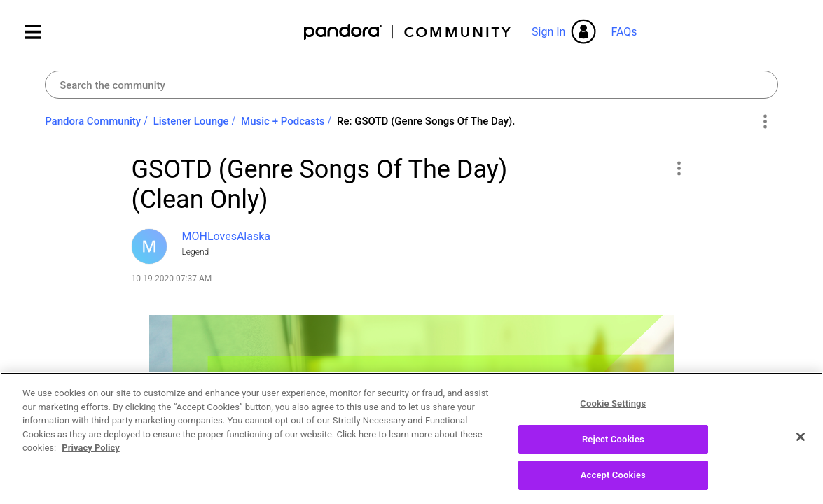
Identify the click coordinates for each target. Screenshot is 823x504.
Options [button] (765, 122)
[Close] (801, 437)
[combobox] (411, 85)
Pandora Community (408, 32)
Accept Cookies (613, 475)
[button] (679, 168)
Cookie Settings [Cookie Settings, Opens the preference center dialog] (613, 404)
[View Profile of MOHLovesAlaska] (227, 236)
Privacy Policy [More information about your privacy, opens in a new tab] (90, 448)
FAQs (624, 32)
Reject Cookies (613, 439)
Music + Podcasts (283, 121)
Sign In (548, 32)
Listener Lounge (191, 121)
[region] (411, 438)
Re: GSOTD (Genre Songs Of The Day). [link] (426, 121)
